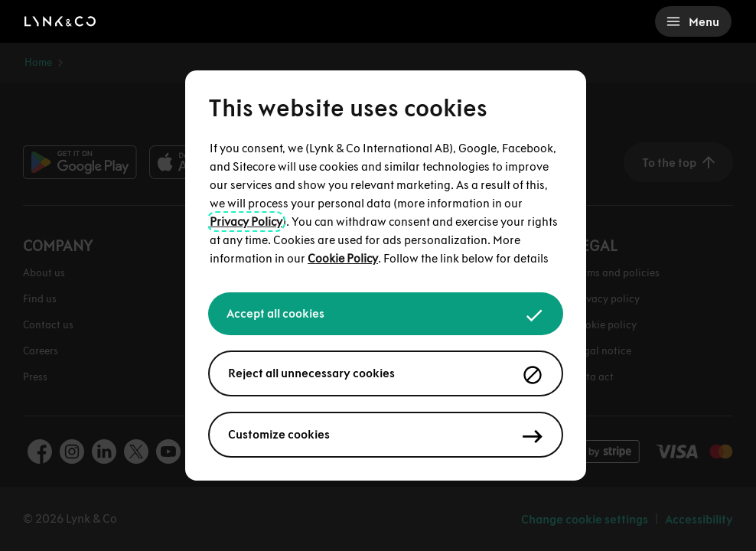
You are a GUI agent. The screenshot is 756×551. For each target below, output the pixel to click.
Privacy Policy (246, 222)
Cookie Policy (343, 258)
